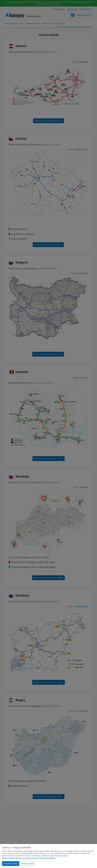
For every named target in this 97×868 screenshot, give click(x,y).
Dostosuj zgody (27, 864)
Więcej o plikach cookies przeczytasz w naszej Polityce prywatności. (29, 858)
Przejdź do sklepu (11, 864)
